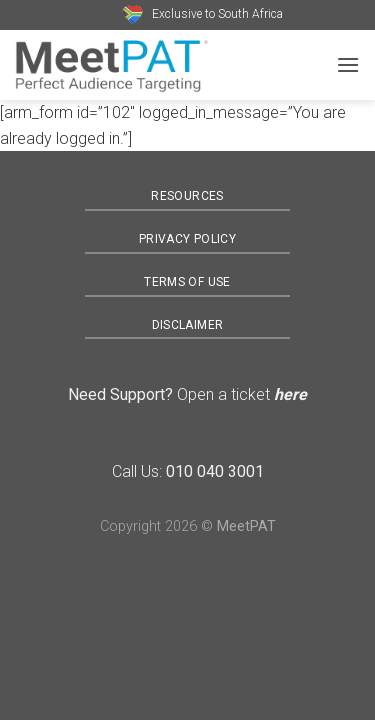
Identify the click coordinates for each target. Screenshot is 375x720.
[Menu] (348, 64)
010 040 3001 (215, 471)
